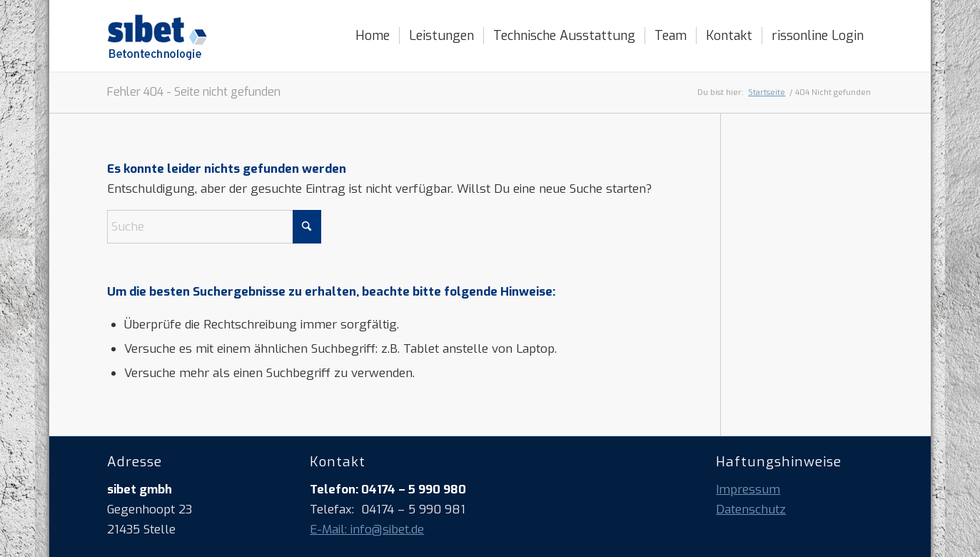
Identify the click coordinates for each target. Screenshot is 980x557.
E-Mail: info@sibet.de (367, 530)
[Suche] (214, 227)
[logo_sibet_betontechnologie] (157, 36)
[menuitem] (373, 36)
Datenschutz (751, 510)
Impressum (748, 490)
